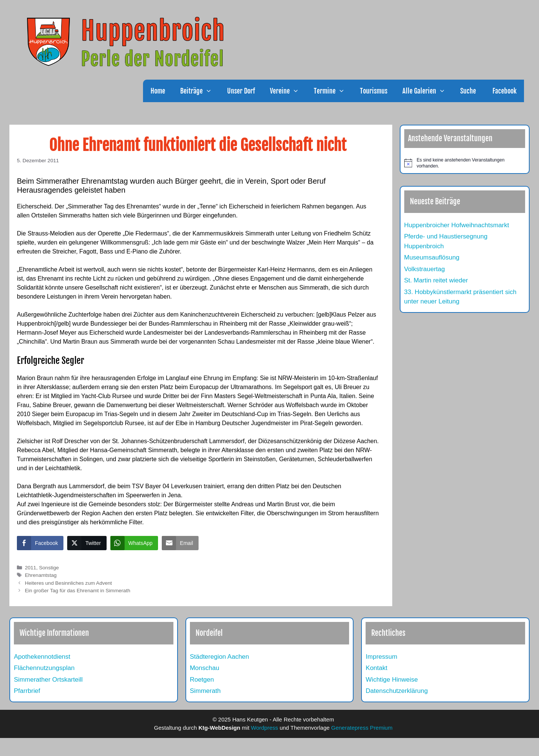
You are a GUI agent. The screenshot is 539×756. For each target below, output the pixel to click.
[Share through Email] (180, 543)
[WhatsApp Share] (134, 543)
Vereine (288, 91)
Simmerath (205, 691)
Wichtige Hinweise (392, 680)
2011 (30, 568)
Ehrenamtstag (41, 575)
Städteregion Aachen (220, 657)
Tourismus (374, 91)
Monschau (205, 668)
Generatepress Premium (362, 728)
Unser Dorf (241, 91)
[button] (211, 91)
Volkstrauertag (425, 269)
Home (158, 91)
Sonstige (49, 568)
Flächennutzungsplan (44, 668)
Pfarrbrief (27, 691)
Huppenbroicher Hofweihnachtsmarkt (457, 225)
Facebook (504, 91)
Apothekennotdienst (42, 657)
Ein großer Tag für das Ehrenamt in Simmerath (78, 591)
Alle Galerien (428, 91)
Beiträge (200, 91)
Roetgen (202, 680)
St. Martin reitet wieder (436, 280)
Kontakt (376, 668)
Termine (333, 91)
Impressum (381, 657)
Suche (468, 91)
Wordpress (265, 728)
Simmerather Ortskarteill (48, 680)
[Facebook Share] (40, 543)
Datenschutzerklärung (397, 691)
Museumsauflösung (432, 257)
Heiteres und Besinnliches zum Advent (68, 583)
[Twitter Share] (87, 543)
